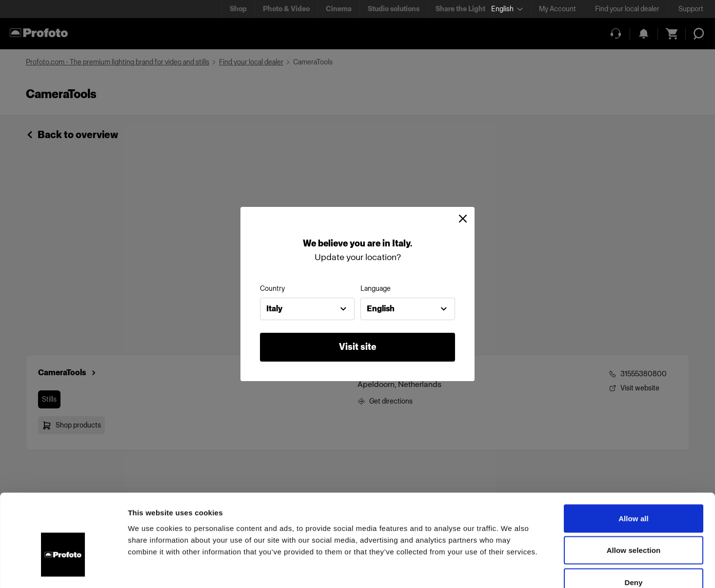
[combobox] (307, 309)
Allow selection (634, 492)
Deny (633, 524)
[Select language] (507, 9)
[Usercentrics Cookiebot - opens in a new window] (63, 569)
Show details (512, 569)
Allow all (634, 460)
